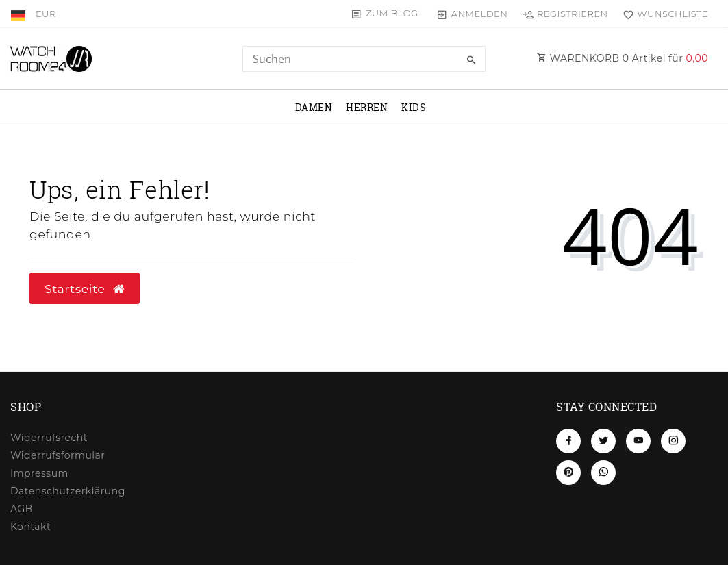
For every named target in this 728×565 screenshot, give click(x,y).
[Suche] (472, 60)
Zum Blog (392, 13)
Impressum (39, 473)
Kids (414, 107)
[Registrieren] (565, 14)
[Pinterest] (568, 473)
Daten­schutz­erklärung (68, 491)
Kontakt (30, 527)
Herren (367, 107)
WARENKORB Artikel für (623, 58)
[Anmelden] (472, 14)
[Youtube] (638, 441)
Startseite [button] (85, 289)
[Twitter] (603, 441)
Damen (314, 107)
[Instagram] (673, 441)
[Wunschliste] (663, 14)
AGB (22, 509)
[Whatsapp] (603, 473)
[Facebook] (568, 441)
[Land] (20, 14)
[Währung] (46, 14)
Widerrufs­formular (58, 455)
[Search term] (364, 59)
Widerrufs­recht (49, 438)
